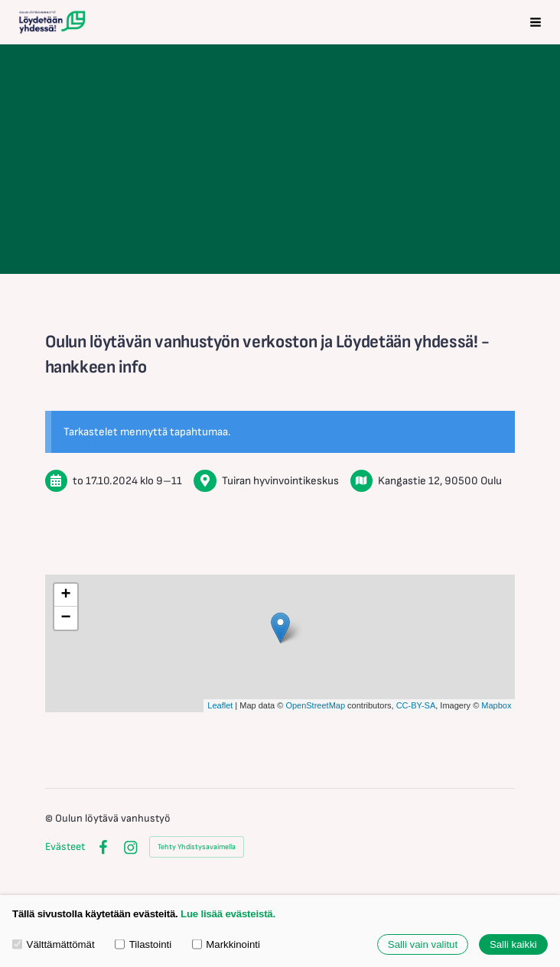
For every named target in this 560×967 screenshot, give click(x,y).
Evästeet (65, 847)
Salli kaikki (513, 944)
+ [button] (65, 595)
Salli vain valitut (423, 944)
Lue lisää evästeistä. (228, 914)
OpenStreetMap (315, 705)
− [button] (65, 618)
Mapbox (496, 705)
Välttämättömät (54, 944)
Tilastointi (143, 944)
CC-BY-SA (416, 705)
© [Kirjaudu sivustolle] (50, 818)
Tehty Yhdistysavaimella (197, 847)
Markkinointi (226, 944)
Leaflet (220, 705)
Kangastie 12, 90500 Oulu (440, 481)
